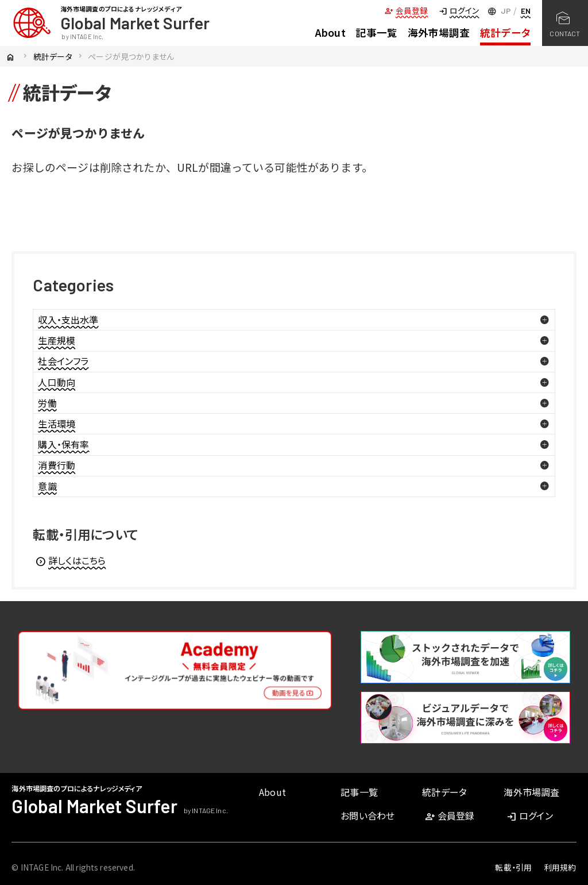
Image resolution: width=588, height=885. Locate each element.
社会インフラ (63, 361)
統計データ (505, 32)
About (330, 32)
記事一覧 (376, 32)
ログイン (459, 10)
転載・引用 (513, 867)
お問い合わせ (367, 815)
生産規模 (57, 340)
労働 (47, 403)
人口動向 (57, 382)
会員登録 (406, 10)
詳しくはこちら (70, 560)
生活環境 (57, 424)
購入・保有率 (63, 444)
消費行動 (57, 465)
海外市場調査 (439, 32)
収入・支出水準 (68, 320)
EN (526, 11)
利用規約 (560, 867)
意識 (47, 486)
